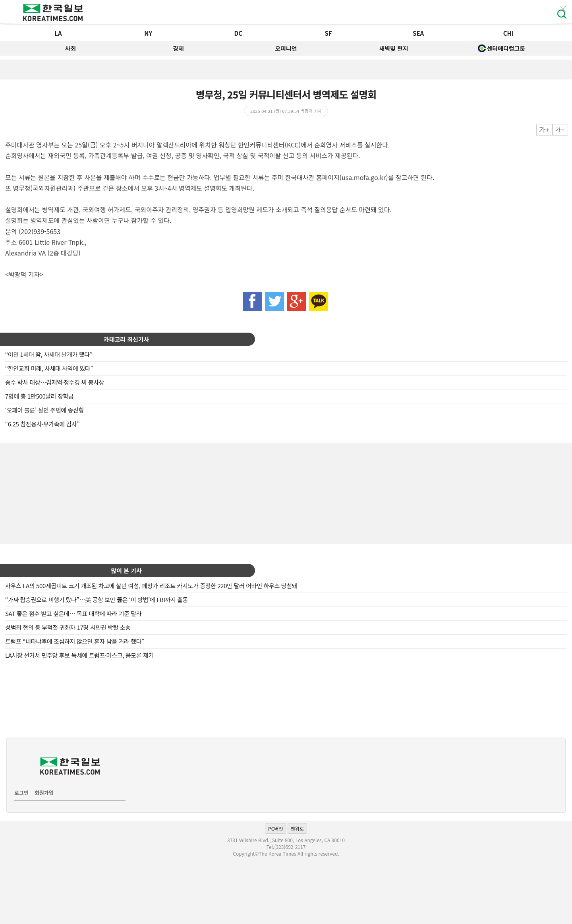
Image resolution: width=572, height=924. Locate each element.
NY (148, 33)
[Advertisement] (286, 492)
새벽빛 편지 (394, 48)
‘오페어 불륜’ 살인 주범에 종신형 (44, 410)
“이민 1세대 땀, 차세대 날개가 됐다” (49, 354)
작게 (560, 130)
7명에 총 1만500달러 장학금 (39, 396)
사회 (71, 48)
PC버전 (275, 828)
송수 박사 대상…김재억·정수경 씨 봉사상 (55, 382)
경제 (178, 48)
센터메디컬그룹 (502, 48)
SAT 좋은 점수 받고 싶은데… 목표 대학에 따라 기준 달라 (73, 613)
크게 (544, 130)
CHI (508, 33)
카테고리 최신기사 (127, 339)
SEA (418, 33)
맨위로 (297, 828)
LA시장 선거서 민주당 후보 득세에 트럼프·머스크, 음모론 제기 (79, 655)
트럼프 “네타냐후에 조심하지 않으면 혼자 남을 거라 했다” (75, 641)
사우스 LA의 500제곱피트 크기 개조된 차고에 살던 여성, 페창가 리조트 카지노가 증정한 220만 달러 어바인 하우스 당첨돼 (151, 586)
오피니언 (286, 48)
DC (239, 33)
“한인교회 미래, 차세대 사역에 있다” (49, 368)
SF (328, 33)
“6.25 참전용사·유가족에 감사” (42, 424)
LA (58, 33)
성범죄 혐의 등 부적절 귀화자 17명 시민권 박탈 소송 (68, 627)
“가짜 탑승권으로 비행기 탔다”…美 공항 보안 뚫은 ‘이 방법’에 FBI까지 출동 (97, 600)
